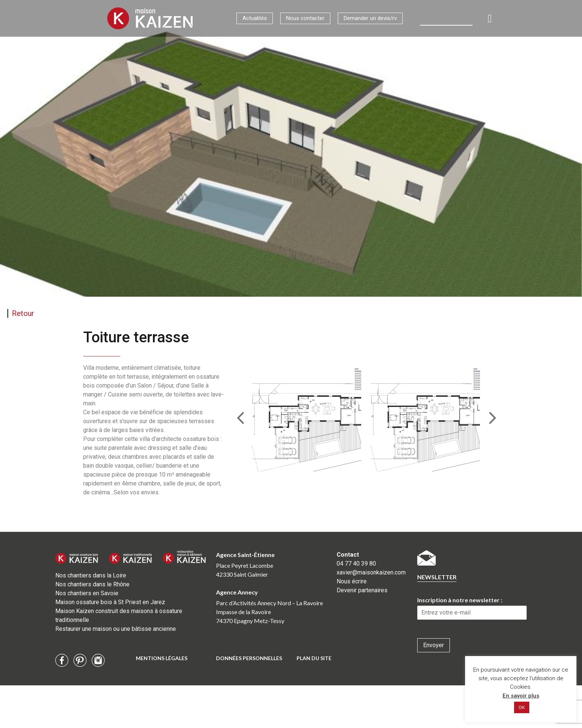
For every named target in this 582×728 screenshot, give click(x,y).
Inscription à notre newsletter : (460, 600)
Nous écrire (352, 581)
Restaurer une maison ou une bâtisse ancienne (116, 629)
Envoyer (434, 645)
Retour (23, 313)
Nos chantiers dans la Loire (91, 575)
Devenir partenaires (362, 590)
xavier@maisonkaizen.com (371, 572)
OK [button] (522, 707)
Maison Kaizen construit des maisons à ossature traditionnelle (119, 615)
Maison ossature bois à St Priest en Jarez (110, 602)
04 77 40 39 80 (356, 564)
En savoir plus (521, 696)
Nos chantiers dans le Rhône (92, 584)
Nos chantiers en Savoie (87, 593)
